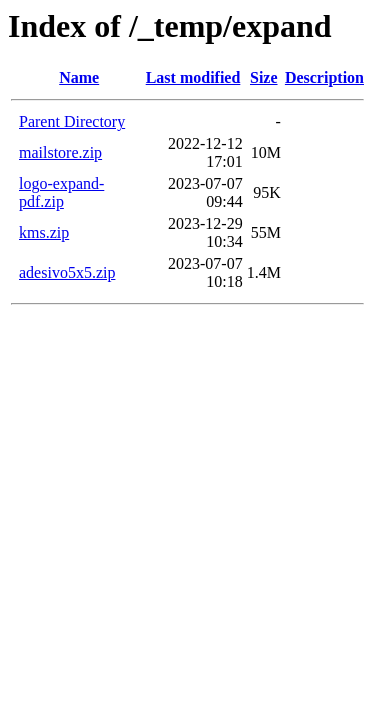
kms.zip (44, 232)
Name (79, 77)
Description (324, 77)
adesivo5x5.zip (67, 272)
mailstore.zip (60, 152)
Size (264, 77)
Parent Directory (72, 121)
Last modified (193, 77)
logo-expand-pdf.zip (61, 192)
